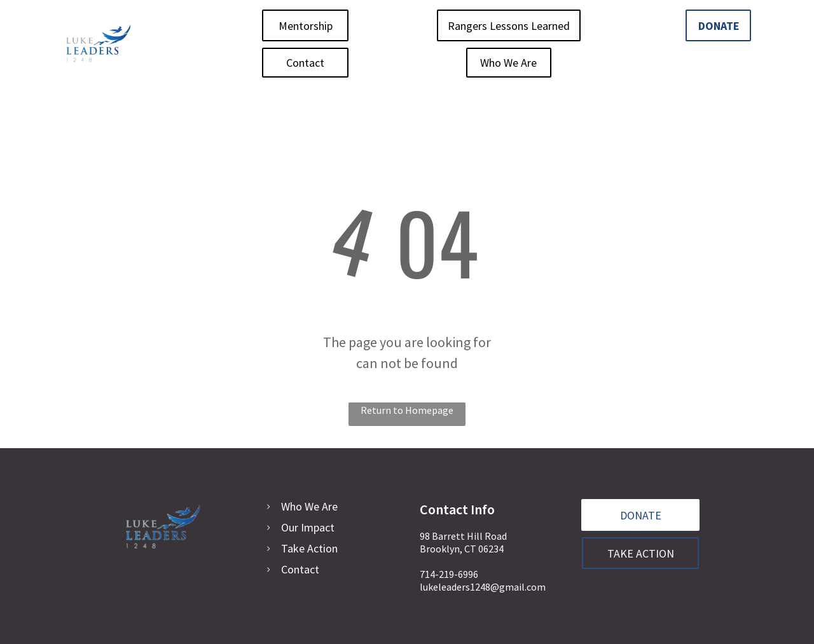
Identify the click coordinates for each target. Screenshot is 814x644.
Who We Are (309, 506)
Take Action (309, 548)
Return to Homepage (407, 410)
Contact (300, 569)
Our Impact (308, 527)
